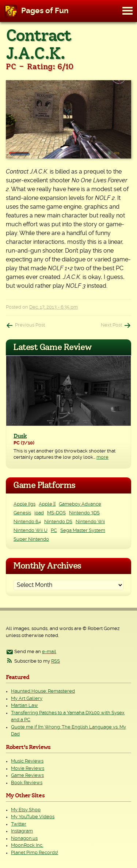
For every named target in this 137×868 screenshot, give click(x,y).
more (102, 457)
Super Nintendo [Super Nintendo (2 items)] (31, 539)
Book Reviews (27, 783)
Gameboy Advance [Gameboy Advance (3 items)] (80, 504)
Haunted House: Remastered (43, 691)
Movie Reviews (28, 769)
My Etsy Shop (26, 810)
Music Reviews (27, 761)
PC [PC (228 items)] (54, 531)
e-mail (49, 652)
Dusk (20, 436)
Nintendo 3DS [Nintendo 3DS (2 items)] (84, 513)
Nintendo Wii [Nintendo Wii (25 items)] (90, 522)
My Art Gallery (27, 699)
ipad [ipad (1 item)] (39, 513)
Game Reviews (27, 776)
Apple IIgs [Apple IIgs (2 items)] (24, 504)
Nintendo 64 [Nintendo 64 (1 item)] (27, 522)
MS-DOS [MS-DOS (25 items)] (56, 513)
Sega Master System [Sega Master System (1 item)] (83, 531)
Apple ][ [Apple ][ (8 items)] (47, 504)
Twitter (19, 824)
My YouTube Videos (33, 817)
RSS (56, 661)
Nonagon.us (24, 839)
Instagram (22, 831)
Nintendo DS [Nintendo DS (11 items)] (58, 522)
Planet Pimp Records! (35, 853)
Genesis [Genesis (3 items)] (22, 513)
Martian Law (24, 706)
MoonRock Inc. (27, 845)
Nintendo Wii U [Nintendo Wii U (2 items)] (31, 531)
